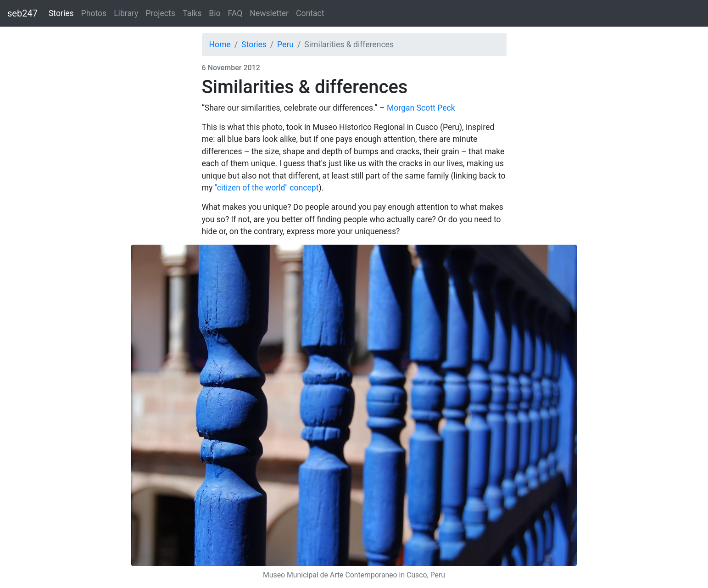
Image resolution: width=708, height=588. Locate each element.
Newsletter (269, 13)
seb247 (22, 13)
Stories (61, 13)
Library (126, 13)
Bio (215, 13)
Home (220, 45)
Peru (285, 45)
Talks (192, 13)
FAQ (235, 13)
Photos (94, 13)
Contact (310, 13)
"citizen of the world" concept (267, 188)
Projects (160, 13)
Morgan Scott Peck (421, 108)
